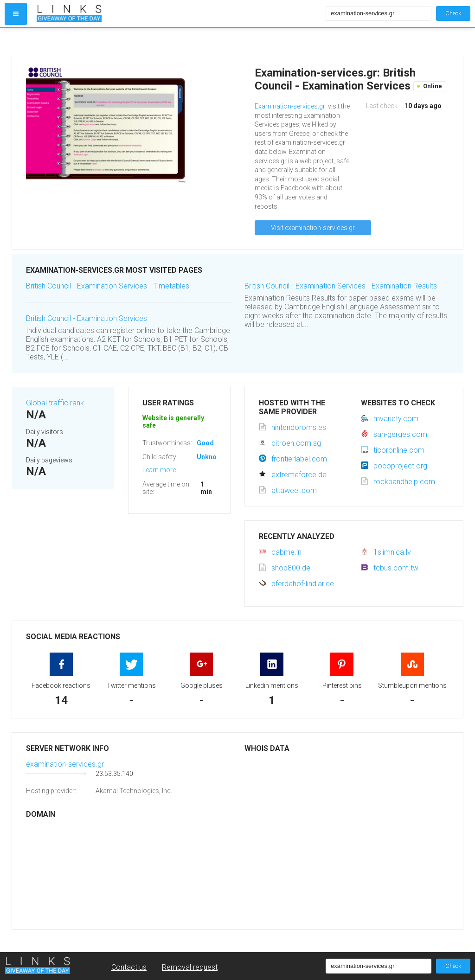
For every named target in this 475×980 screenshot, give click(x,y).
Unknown (211, 457)
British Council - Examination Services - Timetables (108, 286)
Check (453, 13)
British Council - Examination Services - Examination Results (341, 286)
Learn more (159, 470)
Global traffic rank (55, 403)
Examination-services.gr (290, 106)
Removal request (190, 967)
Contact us (129, 967)
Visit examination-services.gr (313, 228)
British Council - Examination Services (87, 318)
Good (205, 443)
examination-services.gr (65, 764)
